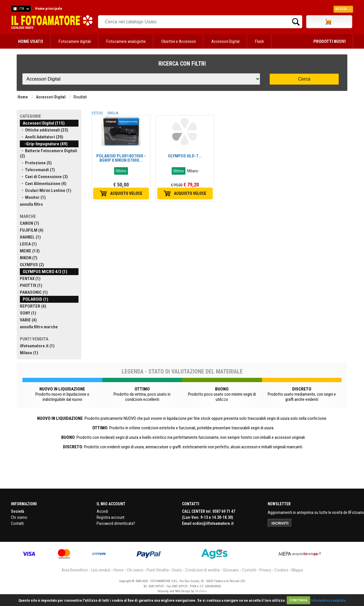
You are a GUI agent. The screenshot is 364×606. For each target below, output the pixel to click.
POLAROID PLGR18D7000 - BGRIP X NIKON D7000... (121, 158)
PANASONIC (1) (34, 292)
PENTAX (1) (30, 279)
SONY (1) (28, 313)
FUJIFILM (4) (32, 230)
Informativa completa (328, 600)
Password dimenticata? (116, 523)
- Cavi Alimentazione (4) (43, 184)
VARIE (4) (28, 320)
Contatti (17, 523)
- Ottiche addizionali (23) (44, 130)
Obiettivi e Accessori (179, 41)
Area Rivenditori (75, 570)
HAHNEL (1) (30, 237)
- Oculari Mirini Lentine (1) (46, 190)
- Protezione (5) (36, 163)
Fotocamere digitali (75, 41)
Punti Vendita (158, 570)
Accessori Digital (225, 41)
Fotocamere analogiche (126, 41)
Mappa (297, 570)
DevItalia (201, 591)
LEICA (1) (28, 244)
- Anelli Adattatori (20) (42, 137)
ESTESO (97, 113)
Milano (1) (29, 353)
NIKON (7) (29, 258)
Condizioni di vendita (202, 570)
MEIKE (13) (30, 251)
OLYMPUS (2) (32, 265)
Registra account (111, 517)
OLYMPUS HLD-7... (185, 156)
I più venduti (101, 570)
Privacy (265, 570)
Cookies (281, 570)
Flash (259, 41)
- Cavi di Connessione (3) (44, 177)
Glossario (231, 570)
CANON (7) (29, 223)
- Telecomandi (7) (37, 170)
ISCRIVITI (280, 523)
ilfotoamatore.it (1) (37, 346)
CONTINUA (298, 600)
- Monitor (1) (33, 197)
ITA (20, 9)
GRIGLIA (113, 113)
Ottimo (121, 171)
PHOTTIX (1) (31, 285)
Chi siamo (19, 517)
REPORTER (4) (33, 306)
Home (23, 97)
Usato (177, 570)
